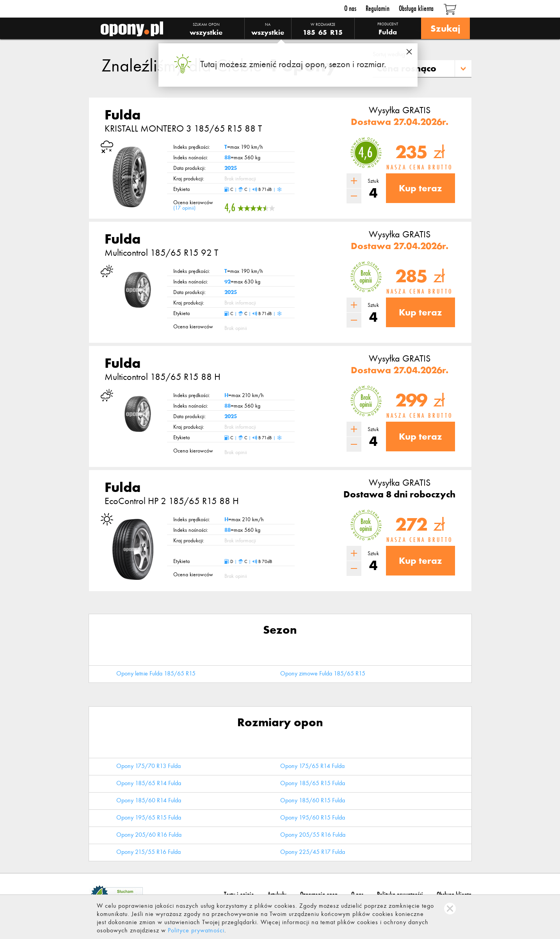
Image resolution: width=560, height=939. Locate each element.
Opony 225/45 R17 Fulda (313, 852)
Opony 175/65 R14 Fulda (312, 766)
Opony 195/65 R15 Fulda (149, 817)
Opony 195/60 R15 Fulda (313, 817)
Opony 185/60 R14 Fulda (149, 800)
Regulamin (378, 8)
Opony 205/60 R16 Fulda (149, 835)
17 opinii (184, 208)
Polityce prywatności (196, 930)
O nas (350, 8)
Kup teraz (420, 188)
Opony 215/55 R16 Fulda (148, 852)
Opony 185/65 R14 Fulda (149, 783)
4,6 (365, 152)
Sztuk (373, 181)
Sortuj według (389, 54)
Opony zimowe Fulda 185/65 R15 (323, 673)
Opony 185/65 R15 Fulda (313, 783)
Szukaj (445, 28)
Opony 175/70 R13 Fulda (148, 766)
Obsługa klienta (416, 8)
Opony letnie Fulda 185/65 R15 (156, 673)
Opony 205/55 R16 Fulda (313, 835)
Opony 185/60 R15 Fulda (313, 800)
